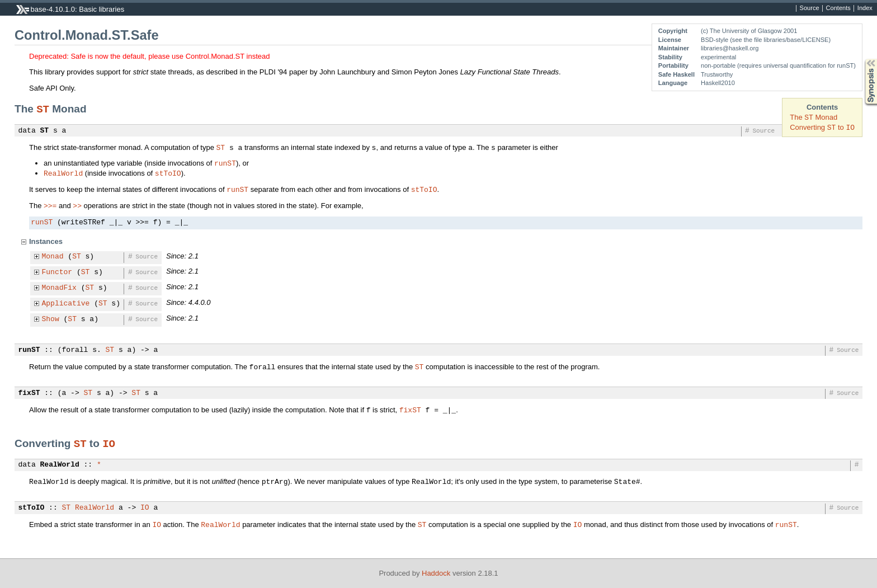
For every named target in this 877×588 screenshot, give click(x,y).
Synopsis (862, 59)
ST (43, 109)
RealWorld (63, 173)
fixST (29, 393)
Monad (53, 257)
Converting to (822, 127)
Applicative (66, 304)
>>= (50, 205)
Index (865, 8)
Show (51, 319)
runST (225, 163)
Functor (57, 272)
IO (109, 443)
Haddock (436, 573)
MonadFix (59, 288)
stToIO (168, 173)
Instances (46, 241)
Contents (838, 8)
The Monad (814, 117)
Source (810, 8)
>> (77, 205)
